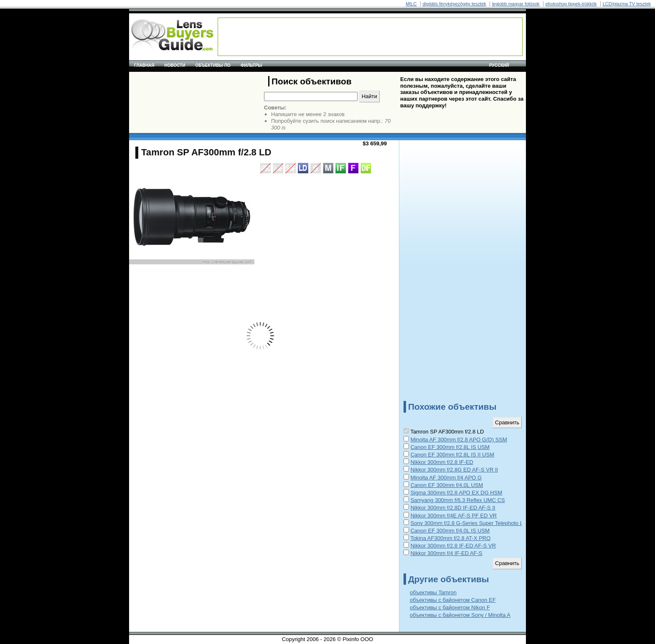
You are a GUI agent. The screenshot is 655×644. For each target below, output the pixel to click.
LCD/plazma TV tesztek (627, 4)
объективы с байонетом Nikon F (450, 607)
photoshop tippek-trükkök (571, 4)
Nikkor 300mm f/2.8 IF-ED (442, 462)
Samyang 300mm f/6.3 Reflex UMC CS (458, 500)
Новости (175, 65)
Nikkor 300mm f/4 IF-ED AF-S (447, 553)
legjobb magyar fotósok (516, 4)
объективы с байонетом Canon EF (453, 600)
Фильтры (251, 65)
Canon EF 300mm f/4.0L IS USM (450, 531)
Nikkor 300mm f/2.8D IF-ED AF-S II (453, 508)
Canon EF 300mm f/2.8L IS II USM (452, 455)
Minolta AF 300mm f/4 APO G (446, 478)
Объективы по (213, 65)
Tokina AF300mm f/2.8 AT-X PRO (450, 538)
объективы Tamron (433, 592)
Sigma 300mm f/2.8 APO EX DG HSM (457, 493)
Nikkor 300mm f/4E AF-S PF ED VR (454, 516)
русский (499, 65)
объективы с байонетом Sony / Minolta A (460, 615)
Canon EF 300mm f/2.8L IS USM (450, 447)
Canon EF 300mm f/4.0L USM (447, 485)
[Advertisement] (370, 37)
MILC (411, 4)
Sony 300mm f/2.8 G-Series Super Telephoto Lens (471, 523)
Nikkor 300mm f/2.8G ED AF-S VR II (454, 470)
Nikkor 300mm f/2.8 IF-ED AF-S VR (453, 546)
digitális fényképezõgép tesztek (454, 4)
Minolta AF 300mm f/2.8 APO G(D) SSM (459, 440)
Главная (144, 65)
